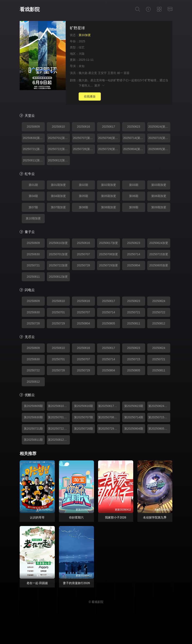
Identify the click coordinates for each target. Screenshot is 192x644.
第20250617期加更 (109, 406)
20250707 (83, 254)
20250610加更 (58, 243)
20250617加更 (109, 243)
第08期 (83, 207)
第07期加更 (58, 207)
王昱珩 (112, 73)
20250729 (58, 323)
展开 (100, 86)
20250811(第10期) (34, 160)
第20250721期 (33, 429)
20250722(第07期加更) (59, 149)
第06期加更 (159, 196)
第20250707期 (83, 417)
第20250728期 (83, 429)
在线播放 (90, 96)
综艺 (82, 47)
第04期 (33, 196)
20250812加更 (58, 277)
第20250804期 (134, 429)
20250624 (159, 301)
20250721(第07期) (34, 149)
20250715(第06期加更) (159, 138)
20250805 (109, 323)
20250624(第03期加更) (159, 127)
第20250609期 (33, 406)
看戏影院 (30, 9)
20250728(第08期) (84, 149)
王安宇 (102, 73)
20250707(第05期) (84, 138)
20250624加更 (159, 243)
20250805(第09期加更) (159, 149)
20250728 (83, 265)
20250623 (134, 127)
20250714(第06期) (134, 138)
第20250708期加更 (109, 417)
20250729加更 (109, 265)
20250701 (58, 312)
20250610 (58, 127)
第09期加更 (159, 207)
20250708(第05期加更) (109, 138)
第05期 (83, 196)
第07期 (33, 207)
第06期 (134, 196)
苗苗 (127, 73)
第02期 (83, 185)
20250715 (134, 359)
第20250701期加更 (59, 417)
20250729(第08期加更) (109, 149)
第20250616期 (83, 406)
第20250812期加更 (59, 440)
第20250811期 (33, 440)
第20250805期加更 (159, 429)
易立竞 (93, 73)
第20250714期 (134, 417)
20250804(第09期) (134, 149)
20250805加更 (159, 265)
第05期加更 (109, 196)
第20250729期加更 (109, 429)
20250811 (33, 277)
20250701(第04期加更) (59, 138)
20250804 (134, 265)
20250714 (134, 254)
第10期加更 (33, 218)
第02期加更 (109, 185)
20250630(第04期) (34, 138)
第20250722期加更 (59, 429)
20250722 (159, 312)
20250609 (33, 127)
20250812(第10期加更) (59, 160)
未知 (82, 66)
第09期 (134, 207)
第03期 (134, 185)
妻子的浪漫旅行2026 (76, 583)
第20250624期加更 (159, 406)
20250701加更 (58, 254)
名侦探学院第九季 (155, 517)
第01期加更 (58, 185)
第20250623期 (134, 406)
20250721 (33, 265)
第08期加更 (109, 207)
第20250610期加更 (59, 406)
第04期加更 (58, 196)
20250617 (109, 127)
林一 (120, 73)
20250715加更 (159, 254)
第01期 (33, 185)
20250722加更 (58, 265)
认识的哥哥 (37, 517)
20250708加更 (109, 254)
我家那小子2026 (116, 517)
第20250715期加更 (159, 417)
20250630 (33, 254)
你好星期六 (76, 517)
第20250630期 (33, 417)
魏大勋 (83, 73)
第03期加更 (159, 185)
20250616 (83, 127)
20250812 (159, 323)
